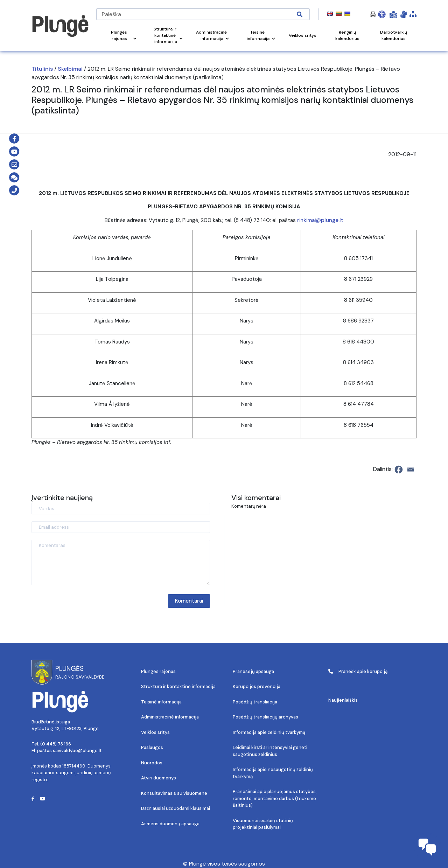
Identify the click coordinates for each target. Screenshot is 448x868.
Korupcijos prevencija (257, 686)
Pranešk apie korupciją (358, 671)
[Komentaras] (121, 563)
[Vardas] (121, 509)
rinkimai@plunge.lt (320, 220)
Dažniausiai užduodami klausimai (176, 808)
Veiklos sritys (155, 732)
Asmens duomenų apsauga (170, 824)
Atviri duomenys (159, 778)
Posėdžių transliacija (255, 702)
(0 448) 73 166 (56, 744)
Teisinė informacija (161, 702)
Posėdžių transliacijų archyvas (265, 717)
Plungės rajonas (158, 671)
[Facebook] (399, 470)
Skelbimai (70, 69)
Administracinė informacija (170, 717)
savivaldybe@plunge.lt (77, 751)
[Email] (411, 470)
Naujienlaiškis (343, 700)
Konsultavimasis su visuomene (174, 793)
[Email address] (121, 527)
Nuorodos (152, 763)
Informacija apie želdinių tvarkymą (269, 732)
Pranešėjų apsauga (253, 671)
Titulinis (42, 69)
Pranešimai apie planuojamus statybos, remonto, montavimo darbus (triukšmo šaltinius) (275, 798)
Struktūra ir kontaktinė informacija (178, 686)
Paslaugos (152, 747)
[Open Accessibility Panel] (382, 14)
